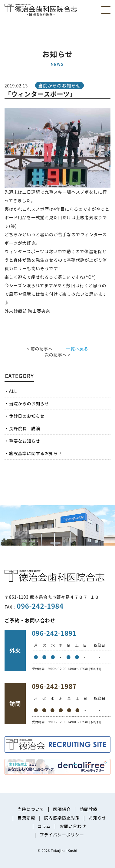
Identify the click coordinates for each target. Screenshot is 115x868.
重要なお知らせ (25, 441)
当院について (31, 809)
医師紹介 (62, 809)
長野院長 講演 (25, 428)
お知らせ (97, 818)
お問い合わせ (73, 826)
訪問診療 (89, 809)
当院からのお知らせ (29, 403)
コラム (44, 826)
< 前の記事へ (40, 349)
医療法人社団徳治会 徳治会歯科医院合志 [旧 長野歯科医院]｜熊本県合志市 (41, 9)
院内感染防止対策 (62, 818)
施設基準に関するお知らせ (36, 453)
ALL (13, 391)
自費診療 (26, 818)
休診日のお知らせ (27, 416)
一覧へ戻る (77, 349)
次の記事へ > (57, 355)
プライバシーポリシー (62, 835)
